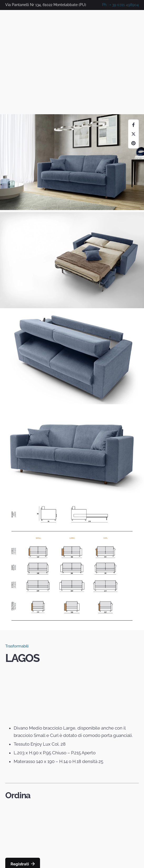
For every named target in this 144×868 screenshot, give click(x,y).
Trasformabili (17, 646)
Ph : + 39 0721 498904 (120, 5)
